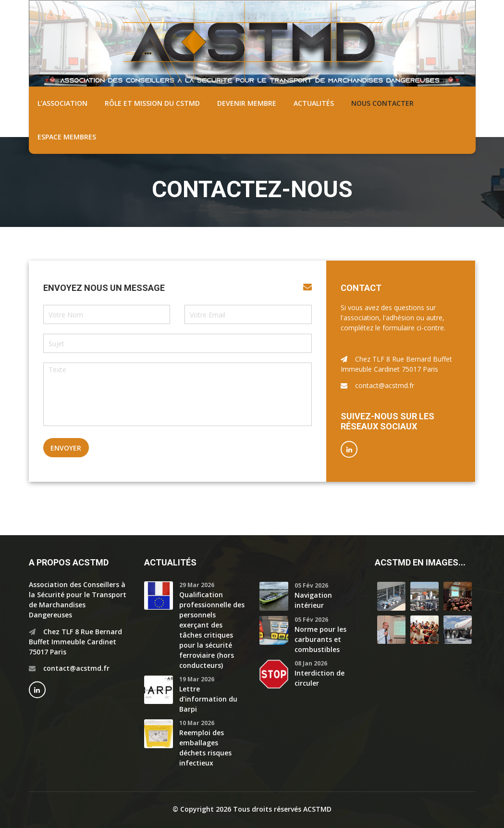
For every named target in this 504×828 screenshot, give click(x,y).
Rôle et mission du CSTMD (152, 103)
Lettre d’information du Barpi (208, 699)
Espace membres (67, 137)
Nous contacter (382, 103)
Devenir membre (247, 103)
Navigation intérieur (313, 600)
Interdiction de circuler (320, 678)
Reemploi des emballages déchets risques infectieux (205, 748)
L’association (62, 103)
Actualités (314, 103)
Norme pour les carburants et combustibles (320, 639)
